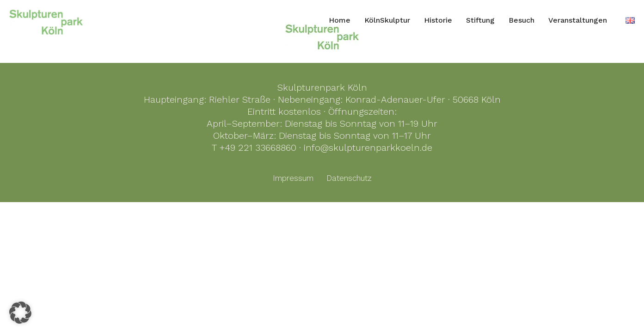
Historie (438, 20)
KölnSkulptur (387, 20)
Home (340, 20)
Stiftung (480, 20)
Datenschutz (349, 178)
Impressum (293, 178)
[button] (20, 313)
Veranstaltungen (578, 20)
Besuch (521, 20)
